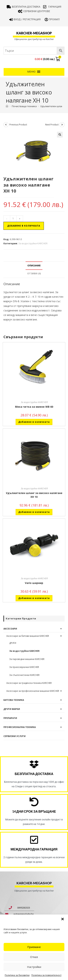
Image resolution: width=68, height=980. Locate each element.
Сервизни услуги (15, 736)
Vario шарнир (34, 583)
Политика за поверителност (46, 975)
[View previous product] (6, 125)
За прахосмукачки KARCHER (24, 667)
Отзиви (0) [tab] (34, 273)
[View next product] (62, 125)
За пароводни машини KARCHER (27, 659)
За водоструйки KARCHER (33, 243)
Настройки (34, 967)
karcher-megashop (34, 33)
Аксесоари (10, 629)
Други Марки (12, 709)
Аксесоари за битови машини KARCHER (28, 636)
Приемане (34, 947)
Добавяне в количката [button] (34, 422)
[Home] (7, 106)
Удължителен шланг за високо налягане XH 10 (34, 495)
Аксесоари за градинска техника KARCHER (29, 683)
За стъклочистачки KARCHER (24, 675)
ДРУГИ (13, 643)
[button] (63, 919)
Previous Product (18, 125)
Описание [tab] (34, 266)
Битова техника (14, 700)
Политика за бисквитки (17, 975)
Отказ (34, 957)
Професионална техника (20, 727)
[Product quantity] (13, 219)
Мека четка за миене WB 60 (34, 407)
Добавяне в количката (24, 226)
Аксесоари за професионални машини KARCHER (33, 691)
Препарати (10, 718)
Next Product (52, 125)
